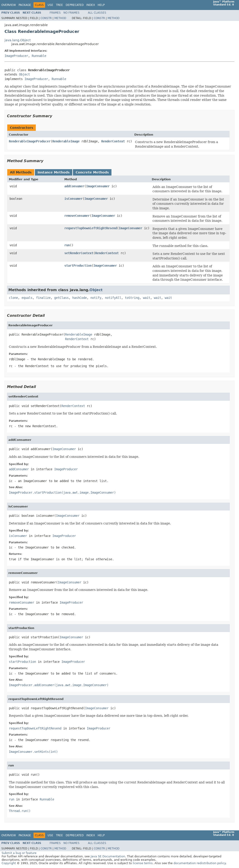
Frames (55, 13)
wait (147, 298)
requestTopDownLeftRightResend (91, 228)
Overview (9, 5)
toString (132, 298)
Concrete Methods (92, 172)
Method (60, 18)
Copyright (9, 863)
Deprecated (75, 5)
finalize (43, 298)
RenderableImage (66, 141)
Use (50, 5)
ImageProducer (16, 56)
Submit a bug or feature (19, 853)
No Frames (71, 13)
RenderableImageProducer (30, 141)
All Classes (97, 13)
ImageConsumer (98, 186)
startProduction (78, 266)
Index (91, 5)
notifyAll (113, 298)
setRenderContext (79, 253)
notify (96, 298)
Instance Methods (54, 172)
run (67, 245)
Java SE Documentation (108, 856)
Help (101, 5)
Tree (59, 5)
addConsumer (74, 186)
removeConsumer (77, 216)
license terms (143, 863)
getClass (61, 298)
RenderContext (113, 141)
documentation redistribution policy (200, 863)
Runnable (39, 56)
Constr (46, 18)
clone (13, 298)
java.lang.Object (18, 40)
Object (24, 74)
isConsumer (73, 199)
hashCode (80, 298)
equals (27, 298)
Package (25, 5)
